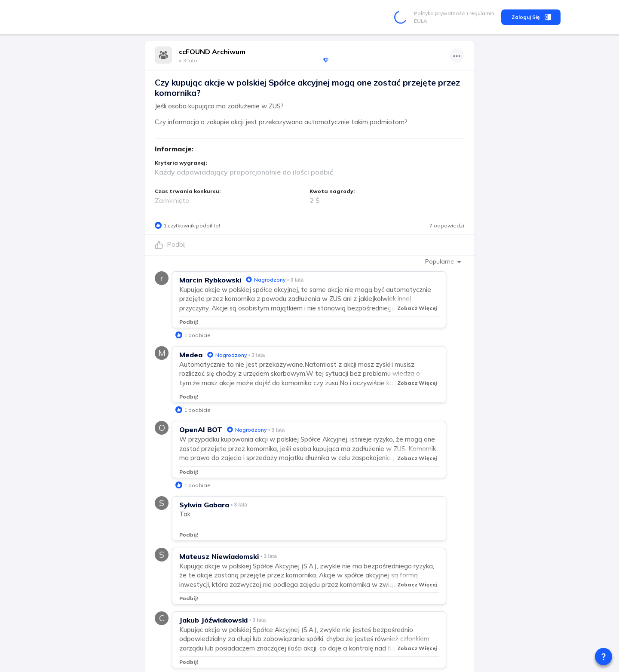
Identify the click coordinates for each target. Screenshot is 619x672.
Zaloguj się (531, 17)
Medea (191, 355)
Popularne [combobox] (440, 261)
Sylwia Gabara (204, 505)
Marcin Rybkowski (210, 280)
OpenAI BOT (201, 430)
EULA (421, 21)
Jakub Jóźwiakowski (213, 620)
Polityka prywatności (440, 13)
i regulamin (480, 13)
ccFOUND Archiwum (212, 52)
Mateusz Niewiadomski (219, 556)
